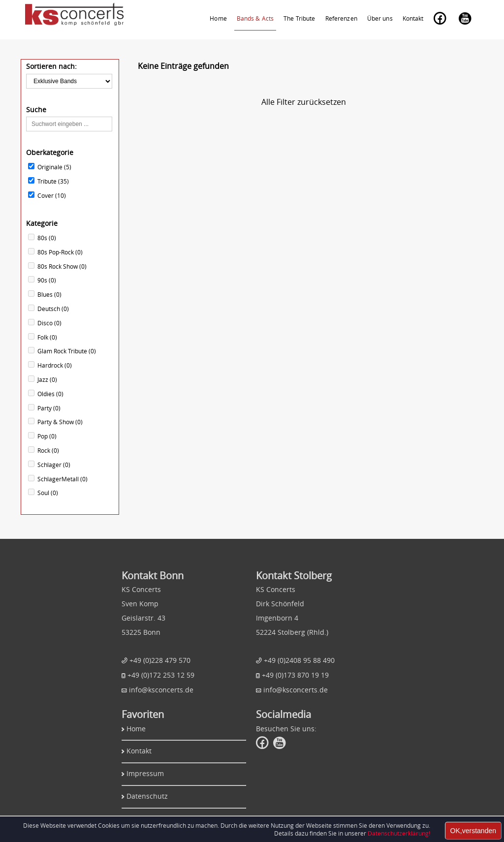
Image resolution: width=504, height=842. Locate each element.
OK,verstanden (473, 831)
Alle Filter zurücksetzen (304, 102)
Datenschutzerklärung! (399, 833)
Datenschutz (147, 796)
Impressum (145, 773)
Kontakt (139, 751)
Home (136, 729)
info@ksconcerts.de (161, 690)
